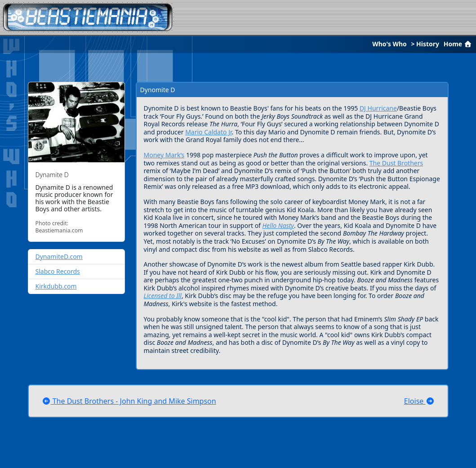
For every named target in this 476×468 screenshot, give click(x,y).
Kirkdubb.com (56, 286)
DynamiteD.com (59, 256)
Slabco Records (58, 271)
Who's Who (389, 44)
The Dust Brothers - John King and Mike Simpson (129, 401)
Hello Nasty (278, 225)
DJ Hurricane (378, 108)
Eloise (419, 401)
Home (458, 44)
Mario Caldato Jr (208, 132)
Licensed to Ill (163, 296)
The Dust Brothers (396, 163)
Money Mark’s (164, 155)
